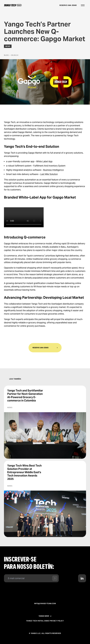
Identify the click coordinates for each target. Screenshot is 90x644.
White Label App (44, 161)
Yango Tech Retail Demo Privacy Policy (45, 621)
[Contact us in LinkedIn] (82, 578)
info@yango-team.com (45, 604)
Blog (6, 55)
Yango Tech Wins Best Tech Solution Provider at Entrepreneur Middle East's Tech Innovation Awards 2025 (24, 472)
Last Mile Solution (49, 174)
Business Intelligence (53, 170)
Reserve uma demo (68, 5)
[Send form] (55, 578)
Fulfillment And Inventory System (49, 166)
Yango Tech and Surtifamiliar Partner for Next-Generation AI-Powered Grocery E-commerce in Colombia (25, 396)
